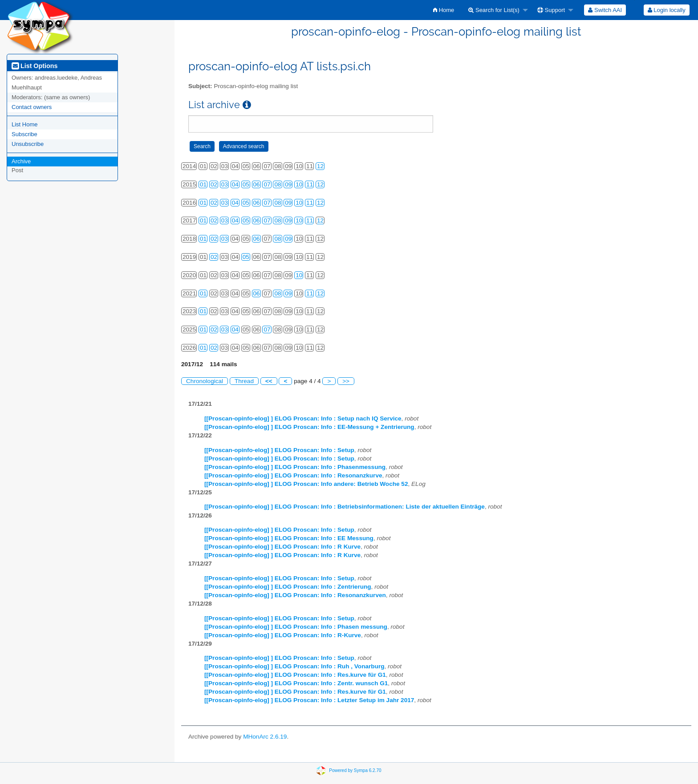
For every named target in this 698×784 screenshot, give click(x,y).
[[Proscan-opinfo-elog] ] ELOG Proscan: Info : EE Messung (289, 538)
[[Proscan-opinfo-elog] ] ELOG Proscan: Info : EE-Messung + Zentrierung (309, 427)
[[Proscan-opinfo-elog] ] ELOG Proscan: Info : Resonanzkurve (293, 475)
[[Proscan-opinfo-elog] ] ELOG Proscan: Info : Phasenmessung (295, 467)
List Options (34, 66)
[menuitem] (444, 10)
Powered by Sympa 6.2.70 (355, 770)
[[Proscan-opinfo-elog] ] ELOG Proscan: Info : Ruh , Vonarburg (294, 666)
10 (299, 184)
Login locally (667, 10)
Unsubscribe (28, 144)
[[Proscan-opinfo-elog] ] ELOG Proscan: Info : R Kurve (282, 547)
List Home (25, 124)
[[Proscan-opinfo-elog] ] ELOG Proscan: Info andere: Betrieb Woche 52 (306, 484)
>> (346, 381)
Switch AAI (605, 10)
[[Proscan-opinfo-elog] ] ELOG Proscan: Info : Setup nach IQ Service (303, 418)
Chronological (205, 381)
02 (214, 184)
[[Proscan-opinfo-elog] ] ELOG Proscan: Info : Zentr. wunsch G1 (296, 683)
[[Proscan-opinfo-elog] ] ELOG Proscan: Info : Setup (279, 450)
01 (203, 184)
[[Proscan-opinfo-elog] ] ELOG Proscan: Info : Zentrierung (288, 587)
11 (310, 184)
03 (225, 184)
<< (269, 381)
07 (267, 184)
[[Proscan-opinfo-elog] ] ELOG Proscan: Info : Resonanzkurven (295, 595)
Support (551, 10)
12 (320, 166)
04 (235, 184)
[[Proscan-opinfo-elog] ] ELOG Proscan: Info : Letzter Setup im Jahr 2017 (309, 700)
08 (278, 184)
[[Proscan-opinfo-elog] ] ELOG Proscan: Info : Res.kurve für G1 (295, 675)
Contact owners (32, 107)
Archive (21, 161)
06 (257, 184)
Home (444, 10)
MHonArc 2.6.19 (265, 737)
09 (288, 184)
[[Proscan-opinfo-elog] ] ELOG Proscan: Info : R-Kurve (283, 635)
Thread (244, 381)
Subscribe (24, 134)
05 (246, 184)
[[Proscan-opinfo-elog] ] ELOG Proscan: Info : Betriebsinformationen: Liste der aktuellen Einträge (345, 507)
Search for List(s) (494, 10)
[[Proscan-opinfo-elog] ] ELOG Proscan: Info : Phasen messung (296, 627)
